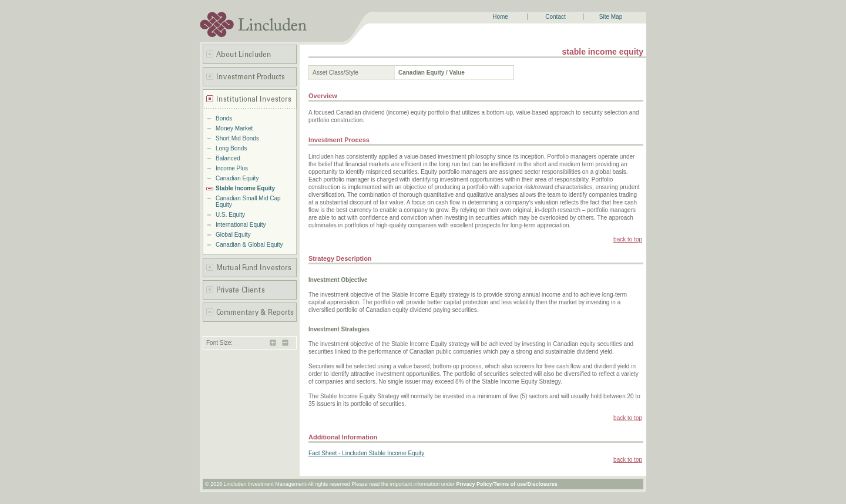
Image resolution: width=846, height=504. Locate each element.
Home (500, 17)
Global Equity (233, 235)
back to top (628, 239)
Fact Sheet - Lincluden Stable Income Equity (366, 453)
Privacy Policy (474, 484)
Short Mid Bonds (237, 138)
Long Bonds (231, 148)
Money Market (234, 128)
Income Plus (232, 168)
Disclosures (543, 484)
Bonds (224, 118)
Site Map (611, 17)
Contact (555, 17)
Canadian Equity (237, 178)
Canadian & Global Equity (249, 245)
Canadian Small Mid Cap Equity (248, 201)
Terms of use (510, 484)
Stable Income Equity (245, 188)
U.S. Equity (230, 215)
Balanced (228, 158)
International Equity (241, 225)
